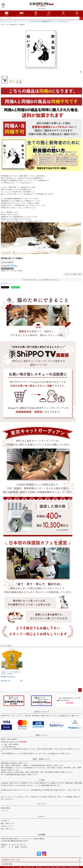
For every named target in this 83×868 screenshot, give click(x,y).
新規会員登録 (5, 808)
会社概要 (42, 835)
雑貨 (36, 13)
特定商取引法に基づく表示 (16, 774)
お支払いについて (42, 712)
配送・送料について (8, 823)
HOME (2, 25)
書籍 (7, 25)
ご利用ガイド (64, 716)
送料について (42, 735)
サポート (42, 817)
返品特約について (7, 283)
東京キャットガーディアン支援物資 (25, 22)
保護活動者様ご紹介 (64, 22)
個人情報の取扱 (7, 864)
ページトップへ (80, 690)
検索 (81, 18)
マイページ (63, 13)
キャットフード (22, 13)
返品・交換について (42, 759)
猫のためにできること (7, 22)
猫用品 (7, 13)
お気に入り (49, 13)
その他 (42, 780)
